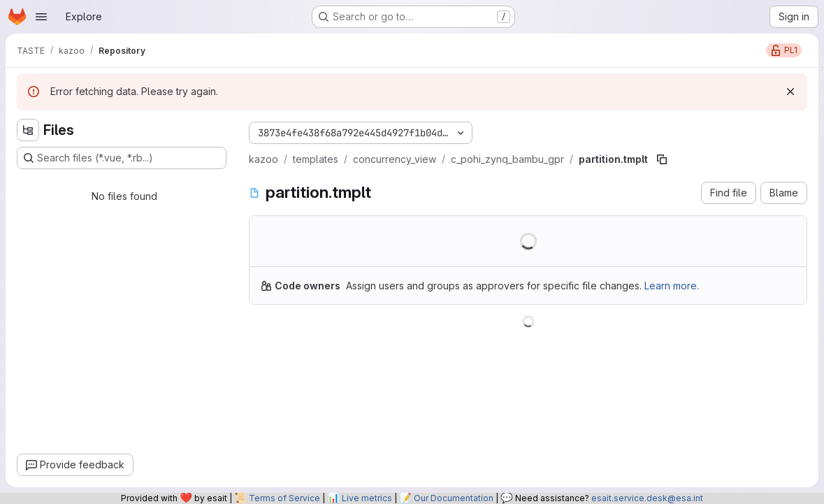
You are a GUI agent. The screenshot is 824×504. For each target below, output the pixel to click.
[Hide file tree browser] (28, 130)
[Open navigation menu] (41, 17)
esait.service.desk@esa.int (647, 498)
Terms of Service (284, 498)
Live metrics (367, 498)
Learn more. (672, 286)
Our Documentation (454, 498)
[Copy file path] (662, 159)
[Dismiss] (790, 92)
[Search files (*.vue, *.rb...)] (122, 158)
